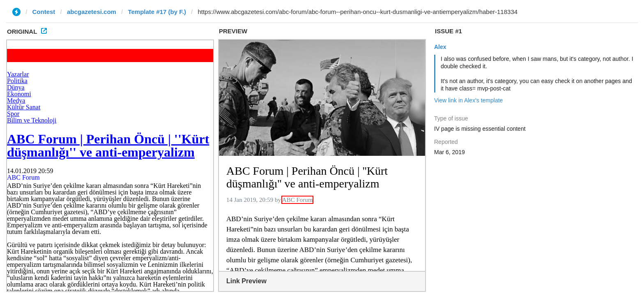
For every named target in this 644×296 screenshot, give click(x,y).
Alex (440, 47)
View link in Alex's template (468, 100)
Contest (44, 12)
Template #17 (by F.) (157, 12)
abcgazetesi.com (92, 12)
